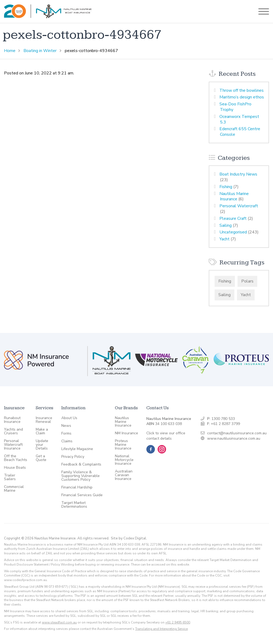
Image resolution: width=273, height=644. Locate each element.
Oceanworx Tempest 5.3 (239, 119)
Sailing (226, 225)
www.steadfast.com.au (59, 622)
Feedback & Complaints (81, 464)
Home (10, 51)
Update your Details (42, 445)
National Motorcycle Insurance (124, 460)
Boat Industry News (238, 174)
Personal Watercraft (239, 206)
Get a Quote (41, 458)
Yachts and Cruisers (13, 431)
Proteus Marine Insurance (123, 445)
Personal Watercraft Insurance (13, 445)
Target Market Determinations (74, 505)
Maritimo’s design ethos (242, 97)
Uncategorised (233, 232)
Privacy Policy (73, 457)
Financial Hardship (77, 487)
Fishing (226, 187)
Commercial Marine (14, 489)
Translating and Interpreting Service (161, 629)
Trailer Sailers (10, 477)
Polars (247, 281)
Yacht (224, 239)
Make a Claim (42, 431)
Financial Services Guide (82, 495)
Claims (67, 441)
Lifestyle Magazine (77, 449)
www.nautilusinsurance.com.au (234, 438)
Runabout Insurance (12, 420)
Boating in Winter (40, 51)
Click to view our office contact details (166, 436)
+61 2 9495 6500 (178, 622)
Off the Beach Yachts (16, 458)
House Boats (15, 468)
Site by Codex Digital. (129, 538)
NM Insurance (127, 433)
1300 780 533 (223, 419)
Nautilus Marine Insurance (234, 196)
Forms (66, 434)
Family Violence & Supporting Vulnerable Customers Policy (81, 476)
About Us (69, 418)
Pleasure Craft (233, 218)
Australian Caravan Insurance (124, 475)
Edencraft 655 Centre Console (240, 132)
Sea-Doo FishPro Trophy (235, 107)
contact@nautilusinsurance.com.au (237, 433)
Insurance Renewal (44, 420)
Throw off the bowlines (242, 90)
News (66, 426)
